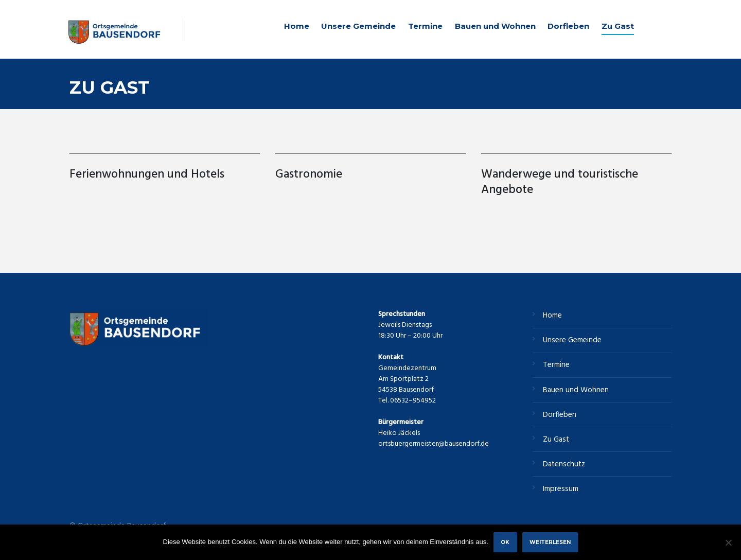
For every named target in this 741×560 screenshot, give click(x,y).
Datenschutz (564, 464)
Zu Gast (618, 26)
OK (505, 542)
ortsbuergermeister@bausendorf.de (434, 444)
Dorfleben (568, 26)
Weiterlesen (550, 542)
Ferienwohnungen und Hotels (148, 175)
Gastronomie (309, 175)
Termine (425, 26)
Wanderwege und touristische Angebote (560, 182)
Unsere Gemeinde (358, 26)
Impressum (561, 489)
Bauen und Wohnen (495, 26)
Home (297, 26)
